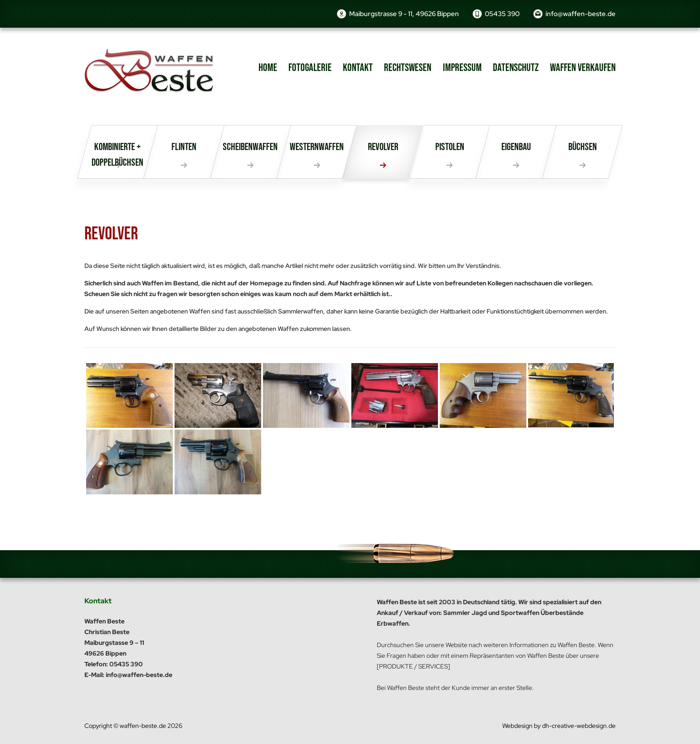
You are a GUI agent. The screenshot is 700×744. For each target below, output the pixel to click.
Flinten (184, 147)
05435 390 (502, 14)
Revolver (383, 147)
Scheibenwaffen (250, 147)
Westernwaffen (317, 147)
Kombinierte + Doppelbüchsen (117, 155)
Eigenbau (516, 147)
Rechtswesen (408, 68)
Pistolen (450, 147)
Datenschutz (516, 68)
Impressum (462, 68)
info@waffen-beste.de (581, 14)
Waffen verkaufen (583, 68)
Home (268, 68)
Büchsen (583, 147)
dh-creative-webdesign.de (579, 726)
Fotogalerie (310, 68)
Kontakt (358, 68)
